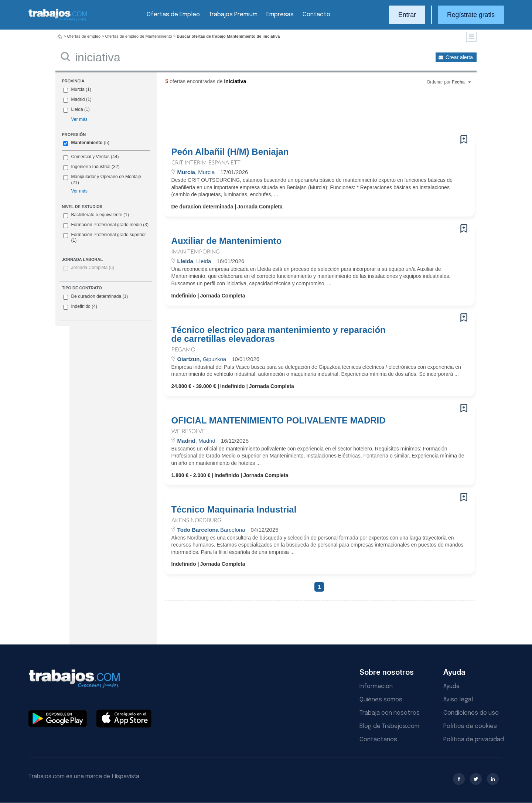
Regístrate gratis (471, 15)
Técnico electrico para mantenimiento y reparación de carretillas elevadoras (279, 334)
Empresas (280, 15)
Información (376, 686)
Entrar (407, 15)
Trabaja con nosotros (390, 713)
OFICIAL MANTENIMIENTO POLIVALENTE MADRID (279, 421)
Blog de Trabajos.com (389, 726)
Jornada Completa (93, 268)
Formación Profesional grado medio (106, 225)
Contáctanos (378, 740)
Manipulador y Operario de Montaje (106, 177)
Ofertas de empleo (84, 36)
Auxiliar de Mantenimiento (227, 241)
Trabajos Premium (233, 15)
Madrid (78, 99)
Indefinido (80, 307)
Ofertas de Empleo (173, 15)
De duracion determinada (96, 297)
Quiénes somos (381, 700)
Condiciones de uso (471, 713)
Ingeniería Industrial (91, 167)
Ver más (79, 119)
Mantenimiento (87, 143)
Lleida (77, 109)
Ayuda (451, 686)
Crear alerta (459, 57)
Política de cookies (470, 726)
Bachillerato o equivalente (96, 215)
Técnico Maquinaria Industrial (234, 510)
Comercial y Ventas (90, 157)
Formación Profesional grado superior (104, 238)
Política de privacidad (474, 740)
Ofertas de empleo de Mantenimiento (139, 36)
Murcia (78, 89)
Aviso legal (458, 700)
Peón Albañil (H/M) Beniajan (230, 152)
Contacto (316, 15)
